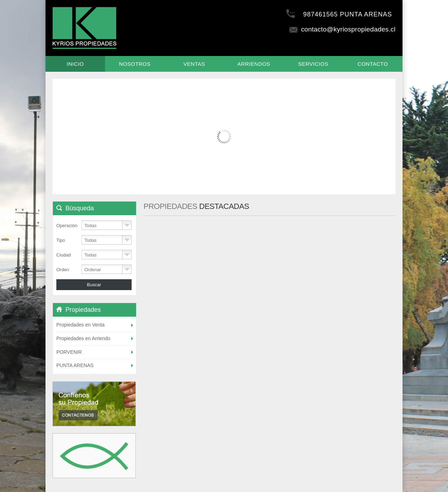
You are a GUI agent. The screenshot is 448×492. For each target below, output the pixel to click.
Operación (67, 226)
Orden (63, 270)
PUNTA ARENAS (75, 365)
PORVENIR (69, 352)
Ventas (194, 64)
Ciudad (64, 255)
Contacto (373, 64)
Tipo (61, 240)
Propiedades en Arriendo (83, 338)
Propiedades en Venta (80, 325)
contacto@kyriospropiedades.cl (342, 29)
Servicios (313, 64)
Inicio (75, 64)
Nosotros (135, 64)
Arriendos (254, 64)
